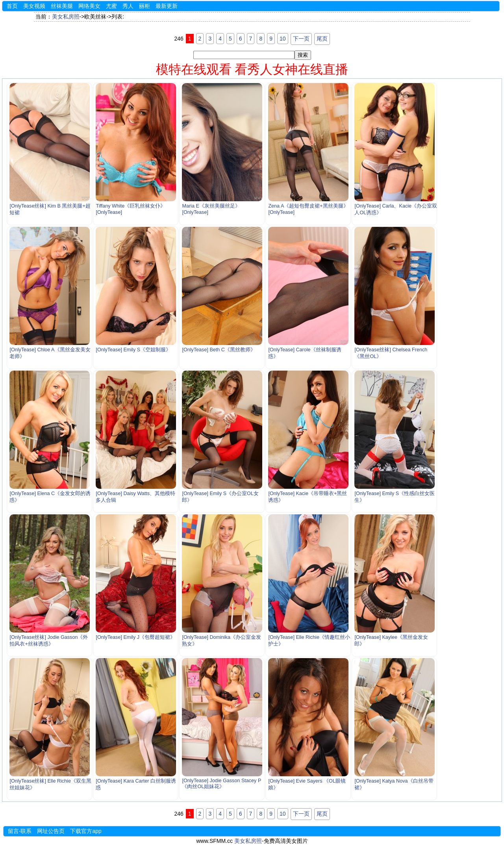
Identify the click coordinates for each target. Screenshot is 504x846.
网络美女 (89, 6)
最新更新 (167, 6)
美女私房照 (66, 17)
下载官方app (86, 831)
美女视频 (34, 6)
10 (283, 39)
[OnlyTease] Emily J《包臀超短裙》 (135, 637)
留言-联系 (20, 831)
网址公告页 (51, 831)
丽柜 (145, 6)
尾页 (322, 39)
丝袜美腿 (62, 6)
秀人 (128, 6)
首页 (12, 6)
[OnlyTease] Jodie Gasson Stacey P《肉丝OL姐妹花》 (221, 784)
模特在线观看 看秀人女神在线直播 (252, 69)
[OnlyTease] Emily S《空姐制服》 (133, 350)
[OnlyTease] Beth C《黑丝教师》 (219, 350)
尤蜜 (111, 6)
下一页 (301, 39)
